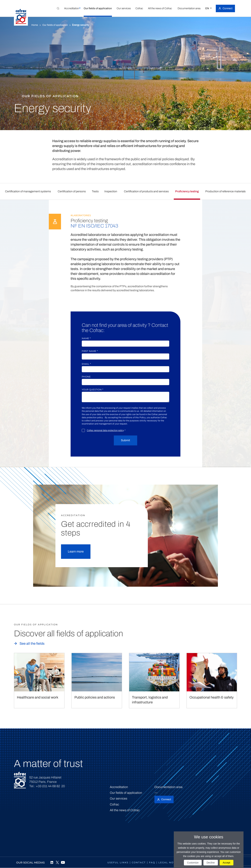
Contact (139, 862)
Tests (95, 191)
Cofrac (114, 804)
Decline (211, 863)
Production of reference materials (225, 191)
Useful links (118, 862)
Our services (119, 798)
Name (86, 338)
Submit (125, 440)
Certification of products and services (146, 191)
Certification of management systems (28, 191)
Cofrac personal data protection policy (105, 430)
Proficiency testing (187, 191)
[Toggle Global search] (58, 8)
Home (35, 25)
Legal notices (170, 862)
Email (86, 364)
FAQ (152, 862)
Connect (227, 8)
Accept (227, 863)
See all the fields (32, 643)
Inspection (111, 191)
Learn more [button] (76, 551)
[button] (71, 8)
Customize (193, 863)
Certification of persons (72, 191)
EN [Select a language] (207, 8)
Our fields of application (55, 25)
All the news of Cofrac (125, 810)
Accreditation (119, 787)
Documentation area (168, 787)
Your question (92, 389)
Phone (86, 377)
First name (90, 351)
